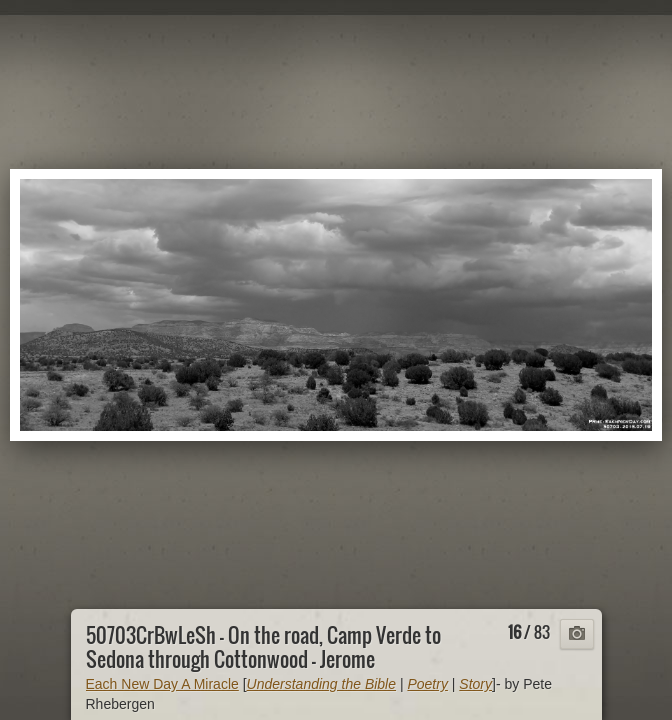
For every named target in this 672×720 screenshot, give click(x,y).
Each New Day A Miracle (162, 684)
